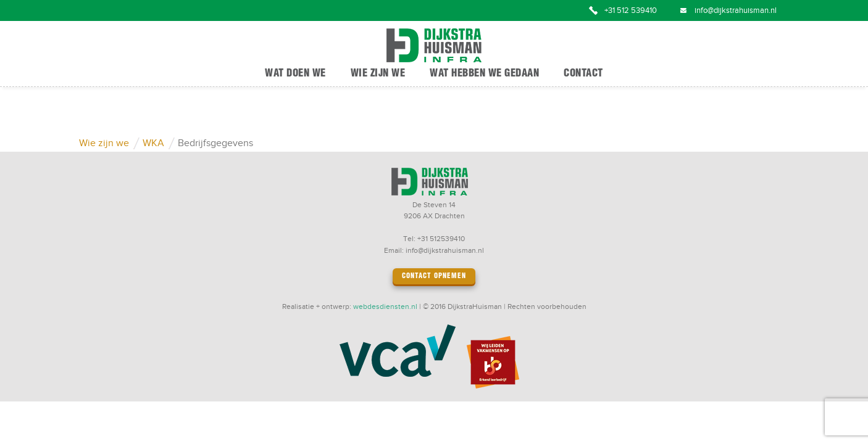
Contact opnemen (434, 276)
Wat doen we (295, 74)
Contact (583, 74)
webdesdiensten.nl (385, 307)
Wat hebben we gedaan (484, 74)
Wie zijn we (378, 74)
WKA (153, 143)
